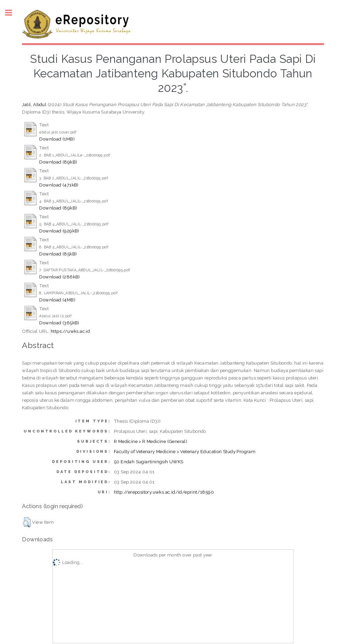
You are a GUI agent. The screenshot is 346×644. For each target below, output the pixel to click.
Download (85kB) (58, 254)
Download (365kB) (59, 323)
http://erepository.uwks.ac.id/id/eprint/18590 (164, 492)
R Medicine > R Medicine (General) (151, 441)
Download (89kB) (58, 162)
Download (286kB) (59, 277)
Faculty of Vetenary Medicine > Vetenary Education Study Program (185, 451)
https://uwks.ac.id (70, 331)
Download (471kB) (59, 185)
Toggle (12, 13)
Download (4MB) (57, 300)
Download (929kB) (59, 231)
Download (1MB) (57, 139)
